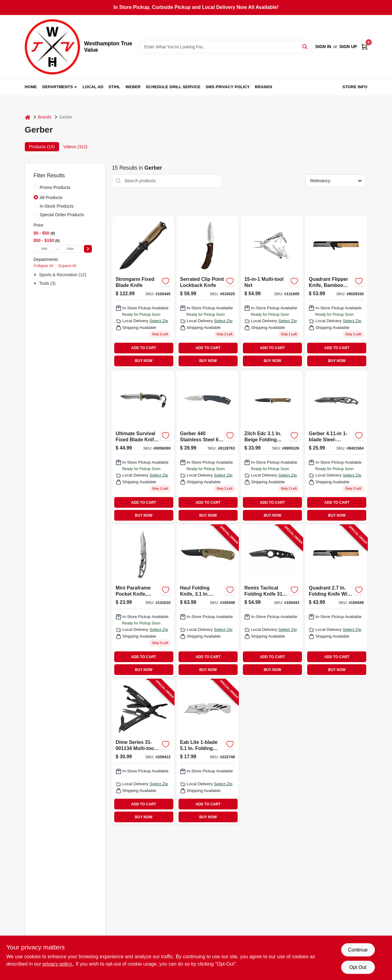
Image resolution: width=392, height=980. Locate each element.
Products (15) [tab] (42, 147)
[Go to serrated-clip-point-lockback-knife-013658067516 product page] (207, 292)
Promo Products (55, 187)
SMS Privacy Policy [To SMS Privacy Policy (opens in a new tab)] (228, 87)
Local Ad (93, 87)
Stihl (114, 87)
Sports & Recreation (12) (63, 275)
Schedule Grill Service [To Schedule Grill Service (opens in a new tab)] (173, 87)
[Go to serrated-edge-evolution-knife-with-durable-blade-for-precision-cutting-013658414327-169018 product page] (336, 292)
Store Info (355, 87)
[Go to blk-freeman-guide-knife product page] (143, 447)
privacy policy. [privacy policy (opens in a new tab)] (58, 964)
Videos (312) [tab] (75, 147)
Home (31, 87)
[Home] (28, 117)
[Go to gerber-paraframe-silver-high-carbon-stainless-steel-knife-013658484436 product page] (336, 447)
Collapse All (43, 266)
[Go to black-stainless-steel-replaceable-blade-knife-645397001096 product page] (207, 447)
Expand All (67, 266)
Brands (264, 87)
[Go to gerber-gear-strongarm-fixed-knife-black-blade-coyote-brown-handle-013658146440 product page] (143, 292)
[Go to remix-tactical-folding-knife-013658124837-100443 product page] (272, 601)
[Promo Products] (36, 187)
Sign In (323, 47)
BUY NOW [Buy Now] (143, 361)
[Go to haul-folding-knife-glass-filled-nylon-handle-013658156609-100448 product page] (207, 601)
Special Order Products (62, 215)
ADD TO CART (144, 348)
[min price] (44, 249)
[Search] (305, 46)
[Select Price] (88, 249)
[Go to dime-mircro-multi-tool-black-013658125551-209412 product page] (143, 752)
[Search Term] (225, 47)
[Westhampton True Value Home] (52, 47)
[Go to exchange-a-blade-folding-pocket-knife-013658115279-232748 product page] (207, 752)
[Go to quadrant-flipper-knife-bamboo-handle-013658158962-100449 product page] (336, 601)
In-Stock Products (57, 206)
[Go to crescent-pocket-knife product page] (272, 447)
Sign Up (348, 47)
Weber (133, 87)
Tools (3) (47, 283)
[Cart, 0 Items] (364, 47)
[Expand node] (36, 275)
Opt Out (358, 967)
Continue (358, 950)
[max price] (70, 249)
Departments (58, 87)
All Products (51, 198)
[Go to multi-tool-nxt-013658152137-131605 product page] (272, 292)
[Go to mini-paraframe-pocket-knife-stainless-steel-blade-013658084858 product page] (143, 601)
